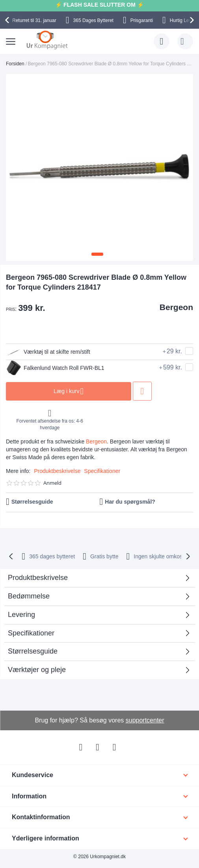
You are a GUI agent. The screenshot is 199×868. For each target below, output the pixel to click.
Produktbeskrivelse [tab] (38, 578)
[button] (97, 254)
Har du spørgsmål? (130, 502)
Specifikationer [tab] (31, 633)
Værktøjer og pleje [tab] (37, 670)
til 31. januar (34, 20)
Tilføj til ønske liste (142, 391)
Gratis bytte (104, 556)
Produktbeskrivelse (57, 471)
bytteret (52, 556)
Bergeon (176, 307)
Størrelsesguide (32, 502)
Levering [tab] (21, 615)
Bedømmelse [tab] (29, 596)
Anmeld (52, 483)
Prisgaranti (142, 20)
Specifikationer (102, 471)
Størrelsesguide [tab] (33, 651)
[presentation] (8, 20)
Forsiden (15, 64)
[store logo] (47, 40)
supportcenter (145, 720)
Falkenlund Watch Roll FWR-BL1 (55, 368)
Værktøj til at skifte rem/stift (48, 352)
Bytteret (93, 20)
